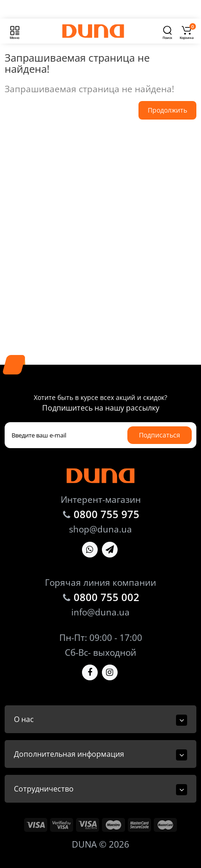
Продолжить (167, 110)
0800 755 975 (107, 514)
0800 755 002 (107, 597)
